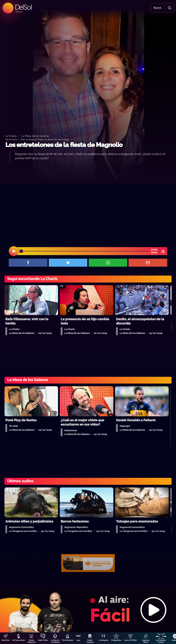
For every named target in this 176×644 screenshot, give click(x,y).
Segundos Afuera (146, 641)
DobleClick (6, 640)
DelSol (23, 7)
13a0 (78, 640)
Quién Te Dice (43, 640)
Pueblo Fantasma (90, 641)
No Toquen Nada (19, 640)
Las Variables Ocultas (161, 641)
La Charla (11, 136)
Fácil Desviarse (68, 640)
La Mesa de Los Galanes (55, 641)
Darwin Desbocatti (31, 641)
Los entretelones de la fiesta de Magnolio (64, 145)
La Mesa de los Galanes (35, 136)
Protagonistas (116, 640)
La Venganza (104, 640)
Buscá (157, 8)
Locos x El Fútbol (130, 640)
